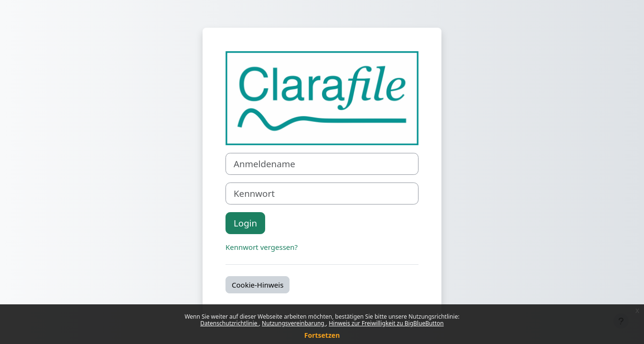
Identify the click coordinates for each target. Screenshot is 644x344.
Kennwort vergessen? (262, 247)
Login (245, 223)
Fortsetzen (322, 335)
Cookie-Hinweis (258, 285)
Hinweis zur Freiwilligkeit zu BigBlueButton (386, 323)
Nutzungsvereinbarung (294, 323)
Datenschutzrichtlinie (229, 323)
